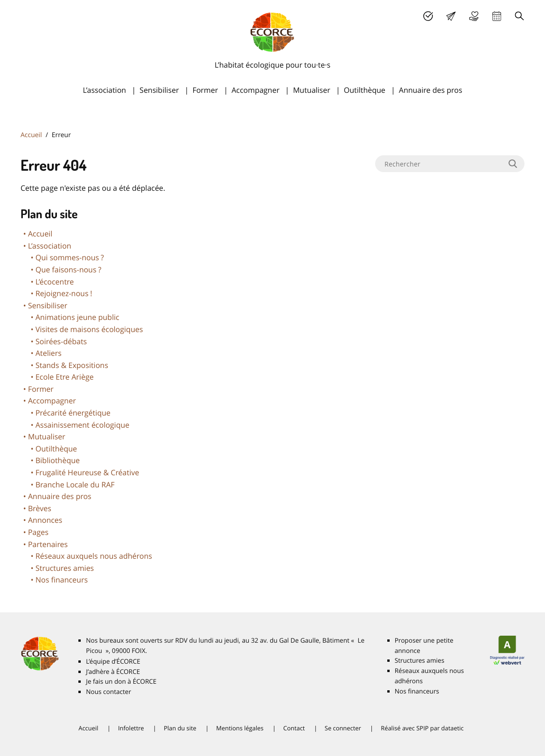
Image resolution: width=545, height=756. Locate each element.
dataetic (453, 728)
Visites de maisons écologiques (89, 329)
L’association (104, 90)
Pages (38, 532)
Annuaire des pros (431, 90)
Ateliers (49, 353)
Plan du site (180, 728)
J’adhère (428, 16)
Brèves (40, 508)
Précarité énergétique (73, 413)
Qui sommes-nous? (70, 257)
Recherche (520, 16)
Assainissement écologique (82, 425)
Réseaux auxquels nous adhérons (94, 556)
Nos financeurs (62, 580)
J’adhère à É (113, 672)
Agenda (497, 16)
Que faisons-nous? (68, 270)
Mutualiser (312, 90)
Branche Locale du (75, 485)
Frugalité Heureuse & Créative (87, 472)
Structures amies (65, 568)
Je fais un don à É (474, 16)
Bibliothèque (58, 460)
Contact (294, 728)
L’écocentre (55, 282)
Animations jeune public (77, 317)
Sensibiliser (159, 90)
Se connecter (343, 728)
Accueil (31, 135)
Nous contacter (108, 692)
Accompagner (255, 90)
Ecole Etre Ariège (65, 377)
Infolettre (131, 728)
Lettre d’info (451, 16)
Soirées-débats (61, 341)
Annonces (45, 520)
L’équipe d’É (113, 661)
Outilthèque (365, 90)
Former (205, 90)
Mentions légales (240, 728)
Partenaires (48, 544)
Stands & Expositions (72, 365)
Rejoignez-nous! (64, 293)
